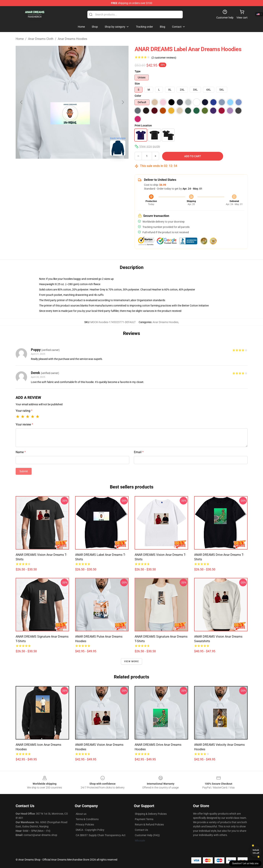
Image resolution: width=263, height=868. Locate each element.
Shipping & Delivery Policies (151, 814)
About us (81, 814)
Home (20, 39)
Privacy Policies (85, 825)
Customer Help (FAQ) (147, 835)
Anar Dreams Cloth (41, 39)
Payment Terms (144, 819)
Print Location (143, 125)
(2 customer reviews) (164, 58)
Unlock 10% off (256, 852)
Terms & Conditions (87, 819)
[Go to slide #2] (82, 167)
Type (138, 71)
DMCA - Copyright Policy (90, 830)
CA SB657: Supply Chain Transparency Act (101, 835)
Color (138, 96)
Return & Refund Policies (149, 825)
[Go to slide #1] (62, 167)
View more (131, 661)
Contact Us (141, 830)
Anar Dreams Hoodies (72, 39)
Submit (24, 471)
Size (137, 84)
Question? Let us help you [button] (245, 863)
